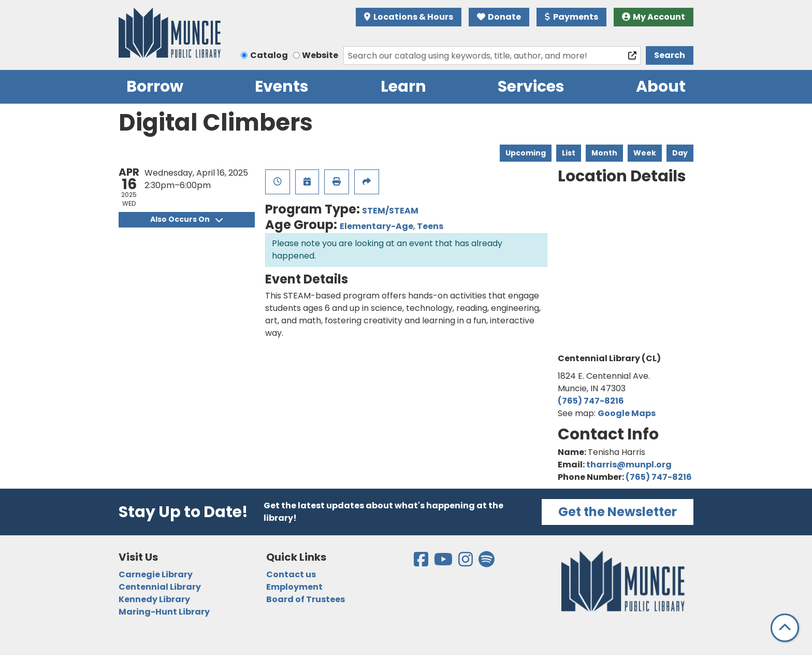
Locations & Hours (409, 17)
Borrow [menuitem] (155, 87)
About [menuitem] (661, 87)
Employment (294, 587)
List (569, 153)
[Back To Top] (785, 628)
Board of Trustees (306, 599)
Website (320, 55)
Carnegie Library (156, 574)
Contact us (291, 574)
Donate (499, 17)
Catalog (269, 55)
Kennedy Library (154, 599)
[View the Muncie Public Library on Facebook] (422, 563)
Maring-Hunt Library (164, 612)
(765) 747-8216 (591, 401)
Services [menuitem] (531, 87)
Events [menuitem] (282, 87)
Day (680, 153)
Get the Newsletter (618, 512)
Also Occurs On (186, 219)
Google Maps (627, 413)
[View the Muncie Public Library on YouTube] (444, 563)
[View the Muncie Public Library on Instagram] (466, 563)
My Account (654, 17)
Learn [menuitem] (403, 87)
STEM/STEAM (390, 211)
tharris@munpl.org (629, 465)
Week (645, 153)
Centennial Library (160, 587)
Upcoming (526, 153)
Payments (571, 17)
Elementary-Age (376, 226)
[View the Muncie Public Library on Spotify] (487, 563)
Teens (430, 226)
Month (604, 153)
